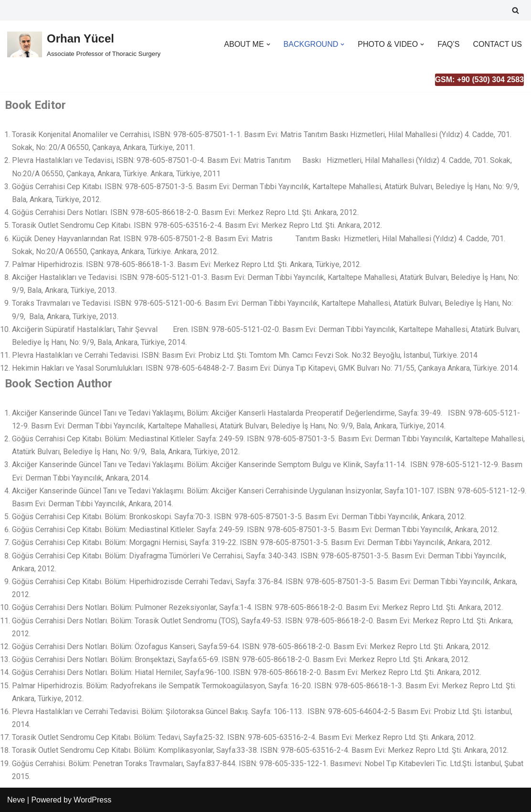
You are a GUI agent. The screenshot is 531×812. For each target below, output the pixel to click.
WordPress (92, 800)
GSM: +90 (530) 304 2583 (479, 80)
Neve (16, 800)
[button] (268, 44)
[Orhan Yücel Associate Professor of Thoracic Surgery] (84, 44)
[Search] (515, 10)
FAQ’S (448, 44)
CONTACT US (497, 44)
